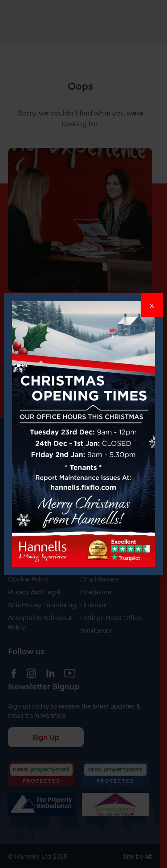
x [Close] (152, 305)
